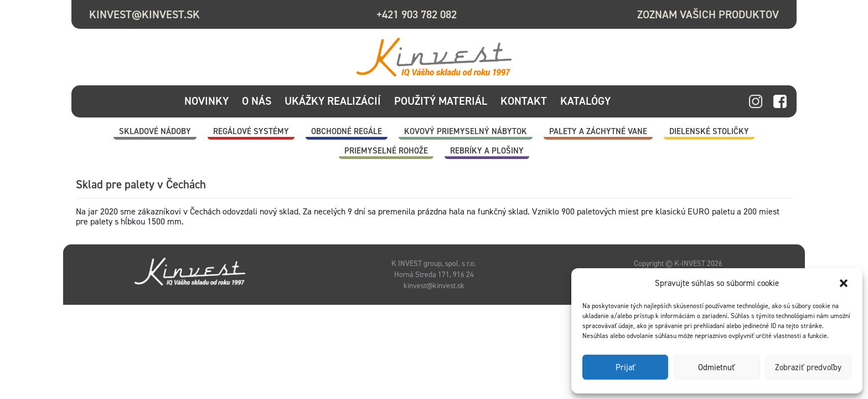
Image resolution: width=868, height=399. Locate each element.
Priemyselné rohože (386, 151)
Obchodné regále (347, 131)
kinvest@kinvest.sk (144, 14)
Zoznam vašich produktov (708, 14)
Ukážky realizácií (333, 101)
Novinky (206, 101)
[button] (845, 283)
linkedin (731, 102)
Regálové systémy (251, 131)
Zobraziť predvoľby (808, 367)
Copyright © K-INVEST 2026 (678, 263)
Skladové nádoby (155, 131)
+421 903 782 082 (417, 14)
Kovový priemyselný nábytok (466, 131)
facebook (780, 102)
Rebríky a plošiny (487, 151)
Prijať (626, 367)
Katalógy (585, 101)
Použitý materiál (441, 101)
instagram (756, 102)
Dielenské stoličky (709, 131)
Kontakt (524, 101)
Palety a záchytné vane (598, 131)
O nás (257, 101)
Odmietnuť (717, 367)
